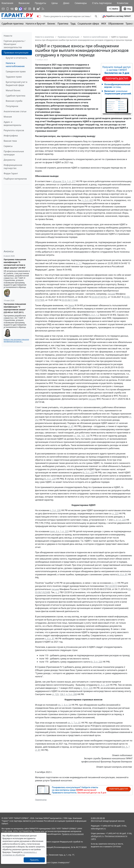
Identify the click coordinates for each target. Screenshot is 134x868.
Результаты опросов (14, 130)
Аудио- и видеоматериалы (12, 124)
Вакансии (24, 3)
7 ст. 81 (77, 723)
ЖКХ (104, 24)
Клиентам (123, 3)
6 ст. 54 (67, 705)
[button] (117, 16)
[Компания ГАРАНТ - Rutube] (38, 9)
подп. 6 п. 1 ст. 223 (59, 531)
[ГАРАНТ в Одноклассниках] (34, 9)
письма (111, 294)
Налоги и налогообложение (15, 65)
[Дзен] (16, 9)
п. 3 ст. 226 (55, 510)
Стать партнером (102, 3)
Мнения (8, 117)
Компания (7, 3)
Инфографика (11, 136)
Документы (9, 160)
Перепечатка (41, 800)
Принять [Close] (34, 860)
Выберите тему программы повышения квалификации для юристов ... (16, 340)
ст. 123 (55, 694)
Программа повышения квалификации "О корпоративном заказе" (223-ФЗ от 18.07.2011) (15, 308)
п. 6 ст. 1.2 (94, 315)
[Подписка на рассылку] (3, 9)
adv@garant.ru (97, 836)
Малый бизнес (13, 90)
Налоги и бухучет (36, 24)
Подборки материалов (15, 179)
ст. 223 (115, 513)
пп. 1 (60, 705)
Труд (73, 24)
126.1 (62, 694)
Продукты (40, 3)
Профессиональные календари (14, 153)
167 (83, 436)
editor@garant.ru (98, 829)
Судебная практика (13, 24)
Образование (116, 24)
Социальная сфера (88, 24)
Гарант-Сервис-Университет (57, 862)
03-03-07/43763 (99, 297)
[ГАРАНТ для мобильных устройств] (8, 9)
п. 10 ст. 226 (87, 688)
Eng (127, 9)
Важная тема (10, 141)
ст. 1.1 (79, 263)
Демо (66, 3)
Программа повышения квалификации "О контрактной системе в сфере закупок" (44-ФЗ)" (15, 264)
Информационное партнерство (13, 167)
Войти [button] (113, 9)
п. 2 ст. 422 (88, 200)
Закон (71, 305)
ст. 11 (114, 583)
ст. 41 (71, 426)
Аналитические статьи (15, 111)
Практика (63, 24)
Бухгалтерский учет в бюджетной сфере (16, 84)
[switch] (39, 16)
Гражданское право (16, 71)
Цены (55, 3)
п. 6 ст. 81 (123, 574)
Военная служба (14, 101)
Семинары (81, 3)
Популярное (12, 106)
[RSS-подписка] (43, 9)
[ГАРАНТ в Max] (21, 9)
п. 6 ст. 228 (50, 479)
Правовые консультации (16, 53)
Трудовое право (14, 77)
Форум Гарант (11, 173)
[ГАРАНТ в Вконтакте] (12, 9)
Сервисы (8, 146)
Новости (8, 36)
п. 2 (57, 592)
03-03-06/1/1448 (70, 300)
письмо (92, 399)
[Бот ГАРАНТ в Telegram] (30, 9)
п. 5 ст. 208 (71, 694)
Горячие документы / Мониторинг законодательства (14, 44)
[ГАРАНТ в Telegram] (25, 9)
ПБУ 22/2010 (111, 586)
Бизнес (51, 24)
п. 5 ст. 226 (89, 472)
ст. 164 (77, 436)
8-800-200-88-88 (98, 818)
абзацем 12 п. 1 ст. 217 (64, 181)
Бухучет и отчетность (16, 58)
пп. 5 (125, 747)
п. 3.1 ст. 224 (120, 520)
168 (88, 436)
